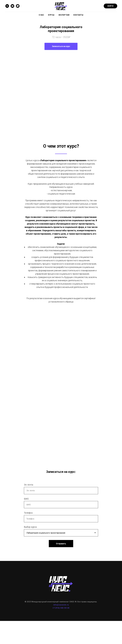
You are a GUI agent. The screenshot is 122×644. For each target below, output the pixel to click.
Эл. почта (28, 498)
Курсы (51, 15)
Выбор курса (30, 541)
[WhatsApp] (18, 6)
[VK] (7, 6)
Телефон (28, 526)
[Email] (12, 6)
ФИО (26, 512)
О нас (41, 15)
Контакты (78, 15)
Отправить (61, 557)
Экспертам (64, 15)
